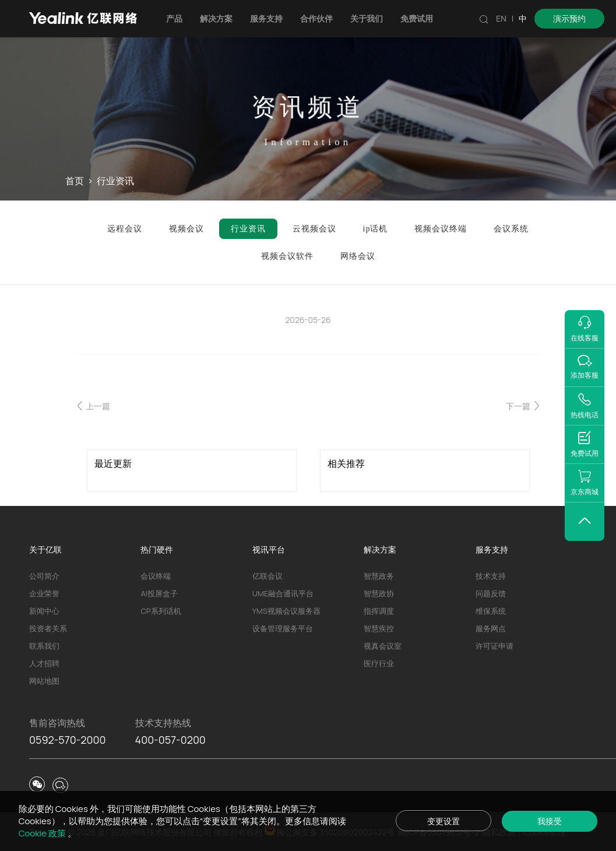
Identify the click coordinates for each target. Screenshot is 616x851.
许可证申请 (494, 646)
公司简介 (44, 576)
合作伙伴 (316, 18)
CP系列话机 (161, 611)
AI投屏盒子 (159, 593)
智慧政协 (379, 593)
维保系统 (491, 611)
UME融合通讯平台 (283, 593)
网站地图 (44, 681)
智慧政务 (379, 576)
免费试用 (417, 18)
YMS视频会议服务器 (286, 611)
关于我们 (367, 18)
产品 (174, 18)
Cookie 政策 (43, 833)
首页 (75, 181)
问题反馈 (491, 593)
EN (501, 18)
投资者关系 (48, 628)
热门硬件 (157, 549)
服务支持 (266, 18)
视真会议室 (383, 646)
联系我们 (44, 646)
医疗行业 (379, 663)
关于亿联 (45, 549)
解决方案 (216, 18)
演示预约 (569, 18)
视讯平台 (269, 549)
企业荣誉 (44, 593)
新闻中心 (44, 611)
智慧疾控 (379, 628)
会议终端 (156, 576)
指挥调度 (379, 611)
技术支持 (491, 576)
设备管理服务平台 (283, 628)
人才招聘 (44, 663)
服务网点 (491, 628)
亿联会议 (267, 576)
